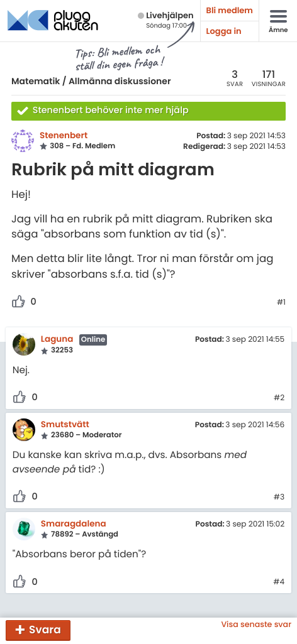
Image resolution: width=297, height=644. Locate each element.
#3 (279, 498)
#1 (281, 303)
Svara (45, 630)
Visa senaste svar (256, 625)
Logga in (224, 31)
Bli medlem (230, 10)
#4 (279, 582)
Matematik (36, 81)
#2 (279, 398)
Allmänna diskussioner (120, 81)
